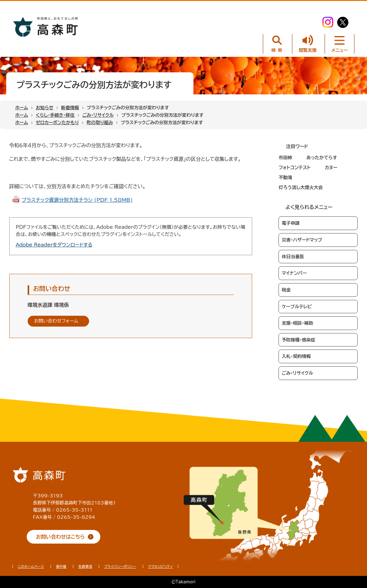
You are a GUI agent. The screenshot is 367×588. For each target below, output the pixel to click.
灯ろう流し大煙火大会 (301, 187)
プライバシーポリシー (120, 566)
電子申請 (291, 223)
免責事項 (85, 566)
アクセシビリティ (161, 566)
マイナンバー (294, 273)
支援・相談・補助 (297, 323)
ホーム (22, 108)
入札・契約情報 (296, 356)
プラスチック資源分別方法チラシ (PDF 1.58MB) (77, 200)
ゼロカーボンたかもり (57, 122)
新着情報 (70, 108)
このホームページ (31, 566)
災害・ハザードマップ (302, 240)
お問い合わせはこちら (60, 537)
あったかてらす (322, 158)
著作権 (61, 566)
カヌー (331, 167)
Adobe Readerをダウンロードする (54, 245)
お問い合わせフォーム (56, 321)
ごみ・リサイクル (98, 115)
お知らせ (45, 108)
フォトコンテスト (295, 167)
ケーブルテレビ (297, 307)
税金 (286, 290)
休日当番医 (293, 257)
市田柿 (285, 158)
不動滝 (285, 177)
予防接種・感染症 (298, 340)
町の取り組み (100, 122)
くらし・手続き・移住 (55, 115)
